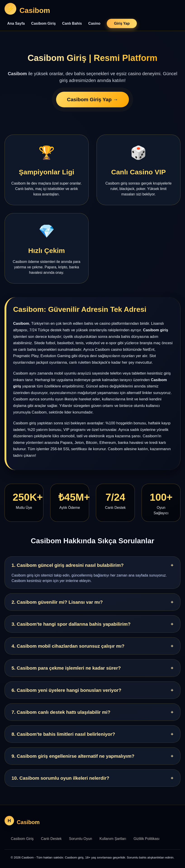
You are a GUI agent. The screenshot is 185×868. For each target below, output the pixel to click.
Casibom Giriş (43, 23)
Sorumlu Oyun (81, 839)
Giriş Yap (122, 23)
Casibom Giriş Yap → (92, 100)
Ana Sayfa (16, 23)
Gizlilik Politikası (146, 839)
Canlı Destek (51, 839)
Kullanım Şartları (113, 839)
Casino (94, 23)
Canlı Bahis (72, 23)
